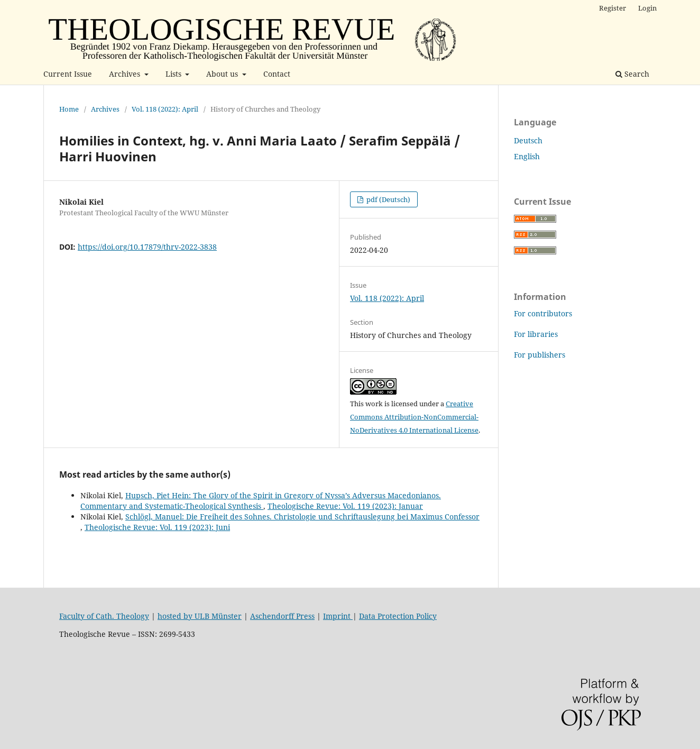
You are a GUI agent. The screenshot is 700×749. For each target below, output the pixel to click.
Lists (174, 74)
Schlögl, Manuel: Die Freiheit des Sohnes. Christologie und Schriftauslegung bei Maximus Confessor (302, 517)
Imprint (338, 616)
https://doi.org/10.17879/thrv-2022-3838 (147, 247)
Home (69, 109)
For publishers (540, 355)
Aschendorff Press (282, 616)
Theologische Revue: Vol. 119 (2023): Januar (345, 506)
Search (632, 74)
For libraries (536, 334)
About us (223, 74)
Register (612, 8)
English (527, 156)
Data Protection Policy (398, 616)
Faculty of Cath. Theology (104, 616)
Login (647, 8)
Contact (277, 74)
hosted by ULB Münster (200, 616)
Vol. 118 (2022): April (165, 109)
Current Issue (68, 74)
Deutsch (528, 140)
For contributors (543, 313)
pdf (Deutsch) (388, 199)
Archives (126, 74)
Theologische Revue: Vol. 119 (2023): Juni (157, 527)
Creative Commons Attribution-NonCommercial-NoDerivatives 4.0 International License (414, 417)
